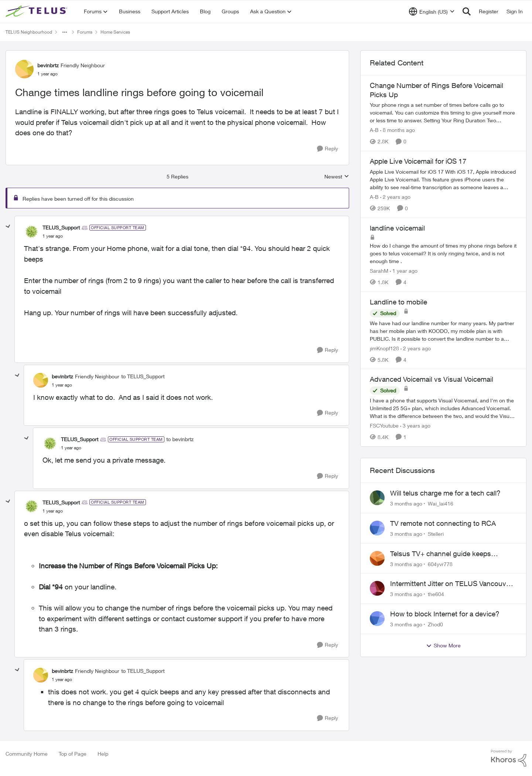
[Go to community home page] (37, 11)
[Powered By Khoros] (509, 758)
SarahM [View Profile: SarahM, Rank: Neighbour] (379, 271)
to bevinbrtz (180, 439)
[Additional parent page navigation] (65, 32)
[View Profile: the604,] (377, 588)
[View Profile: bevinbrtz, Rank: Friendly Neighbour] (24, 69)
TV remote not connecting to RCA (443, 523)
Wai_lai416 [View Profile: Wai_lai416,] (441, 503)
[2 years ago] (395, 197)
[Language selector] (432, 11)
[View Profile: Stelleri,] (377, 528)
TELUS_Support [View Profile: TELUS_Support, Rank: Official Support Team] (61, 227)
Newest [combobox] (337, 177)
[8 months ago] (398, 130)
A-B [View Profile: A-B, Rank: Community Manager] (374, 130)
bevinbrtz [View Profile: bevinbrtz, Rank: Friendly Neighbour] (48, 65)
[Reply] (328, 149)
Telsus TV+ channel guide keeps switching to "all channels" (441, 554)
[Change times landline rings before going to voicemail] (53, 236)
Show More (443, 646)
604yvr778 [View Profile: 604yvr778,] (440, 564)
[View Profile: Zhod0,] (377, 619)
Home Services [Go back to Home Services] (115, 32)
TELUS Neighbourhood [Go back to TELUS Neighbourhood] (29, 32)
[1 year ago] (404, 271)
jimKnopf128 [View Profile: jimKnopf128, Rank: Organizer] (384, 348)
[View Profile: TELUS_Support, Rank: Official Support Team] (31, 232)
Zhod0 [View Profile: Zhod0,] (435, 624)
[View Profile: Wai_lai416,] (377, 498)
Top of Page (73, 754)
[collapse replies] (8, 227)
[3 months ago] (406, 503)
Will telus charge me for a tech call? (445, 493)
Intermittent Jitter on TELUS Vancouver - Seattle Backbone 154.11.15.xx (453, 584)
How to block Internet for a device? (445, 614)
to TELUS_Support (143, 376)
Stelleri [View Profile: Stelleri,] (436, 534)
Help (103, 754)
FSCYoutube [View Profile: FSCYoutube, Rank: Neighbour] (384, 426)
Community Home (27, 754)
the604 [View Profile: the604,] (436, 594)
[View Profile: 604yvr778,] (377, 558)
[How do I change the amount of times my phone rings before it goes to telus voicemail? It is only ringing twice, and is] (443, 253)
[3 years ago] (415, 426)
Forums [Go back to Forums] (85, 32)
